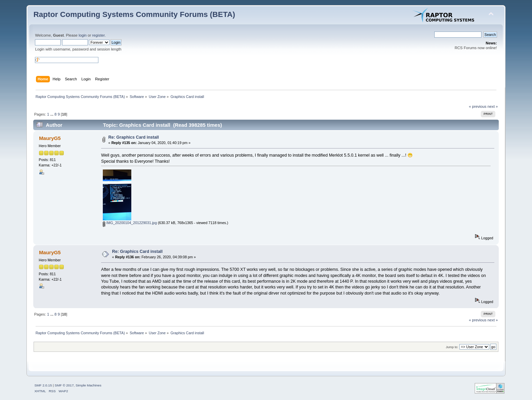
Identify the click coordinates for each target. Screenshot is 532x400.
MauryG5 (50, 138)
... (52, 114)
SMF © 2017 (64, 385)
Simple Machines (89, 385)
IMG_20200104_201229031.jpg (130, 223)
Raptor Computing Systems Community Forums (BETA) (134, 14)
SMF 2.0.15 (43, 385)
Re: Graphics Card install (134, 137)
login (83, 35)
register (99, 35)
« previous (478, 106)
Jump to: (452, 347)
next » (493, 106)
